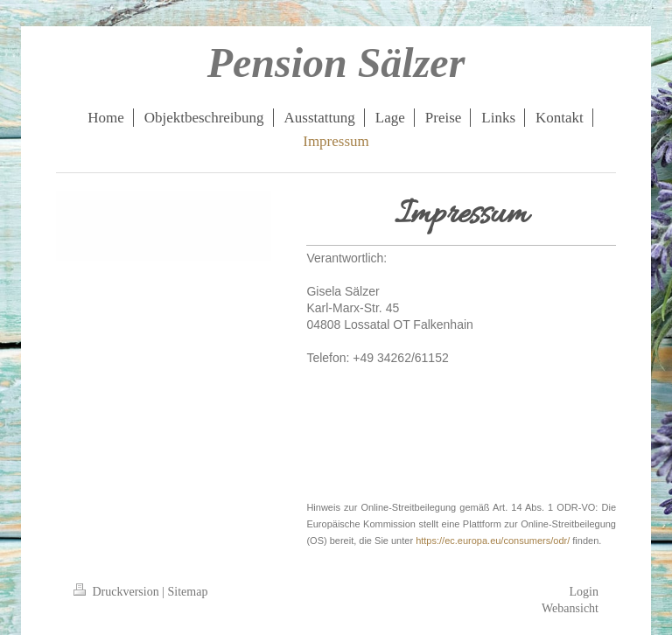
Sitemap (188, 592)
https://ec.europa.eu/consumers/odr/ (493, 541)
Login (584, 592)
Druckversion (118, 592)
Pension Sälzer (336, 63)
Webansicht (570, 608)
